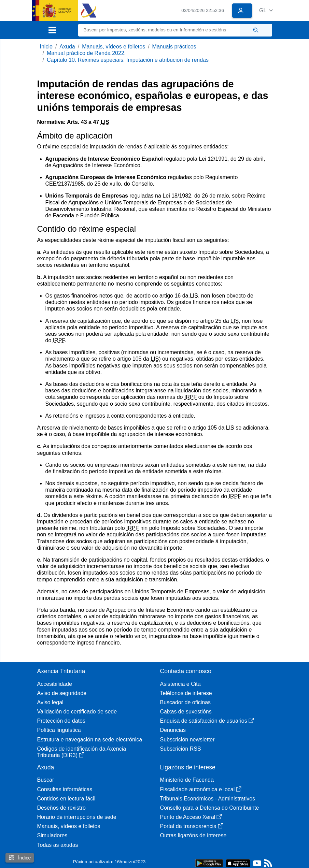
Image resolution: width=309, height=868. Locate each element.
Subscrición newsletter (187, 740)
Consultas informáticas (65, 789)
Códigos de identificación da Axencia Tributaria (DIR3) (82, 752)
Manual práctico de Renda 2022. (86, 53)
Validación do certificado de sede (77, 712)
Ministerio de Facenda (187, 780)
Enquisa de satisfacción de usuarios (207, 721)
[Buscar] (159, 30)
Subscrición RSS (181, 749)
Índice (20, 858)
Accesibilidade (55, 684)
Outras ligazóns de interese (193, 835)
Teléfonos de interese (186, 693)
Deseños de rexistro (61, 808)
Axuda (67, 47)
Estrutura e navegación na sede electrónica (90, 740)
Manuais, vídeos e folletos (114, 47)
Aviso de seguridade (62, 693)
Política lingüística (59, 730)
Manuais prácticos (174, 47)
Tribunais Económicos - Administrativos (208, 799)
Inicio (46, 47)
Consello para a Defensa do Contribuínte (210, 808)
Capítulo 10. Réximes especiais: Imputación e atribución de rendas (128, 60)
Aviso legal (50, 702)
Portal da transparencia (192, 826)
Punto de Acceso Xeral (191, 817)
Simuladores (52, 835)
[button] (266, 10)
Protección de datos (61, 721)
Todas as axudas (58, 845)
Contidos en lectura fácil (66, 799)
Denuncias (173, 730)
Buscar (46, 780)
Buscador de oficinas (186, 702)
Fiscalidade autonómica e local (201, 789)
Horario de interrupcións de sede (77, 817)
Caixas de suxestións (186, 712)
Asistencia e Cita (180, 684)
